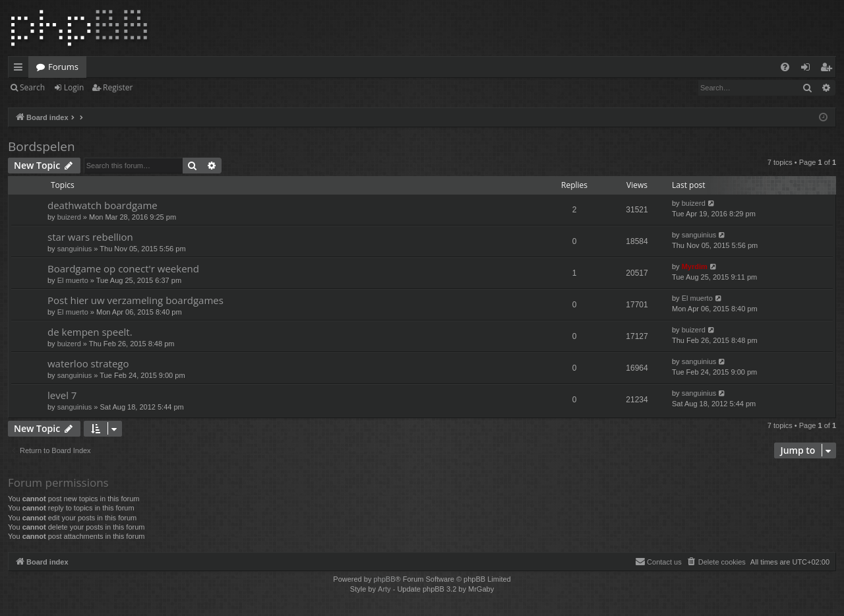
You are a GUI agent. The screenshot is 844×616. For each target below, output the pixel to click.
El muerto (73, 280)
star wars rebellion (90, 237)
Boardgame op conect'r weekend (123, 268)
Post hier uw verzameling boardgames (136, 300)
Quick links (21, 69)
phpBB (384, 579)
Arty (384, 589)
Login (74, 87)
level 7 (62, 395)
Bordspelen (42, 146)
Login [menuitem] (808, 69)
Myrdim (695, 266)
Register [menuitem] (829, 69)
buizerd (69, 217)
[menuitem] (785, 67)
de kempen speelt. (90, 332)
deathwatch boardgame (103, 205)
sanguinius (75, 249)
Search (32, 87)
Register (118, 87)
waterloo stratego (88, 363)
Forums (63, 67)
